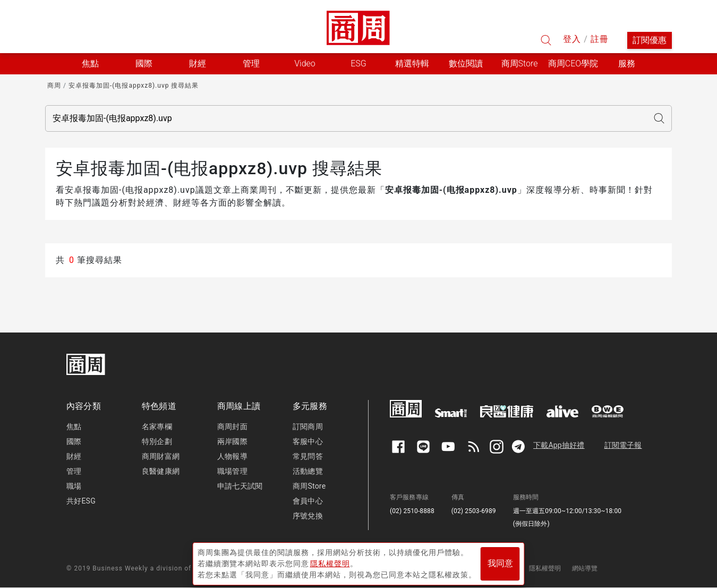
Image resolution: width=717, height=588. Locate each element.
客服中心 (308, 441)
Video (305, 63)
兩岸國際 (232, 441)
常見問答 (308, 456)
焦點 (74, 427)
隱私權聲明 (545, 568)
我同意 (500, 562)
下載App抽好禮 (559, 445)
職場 (74, 486)
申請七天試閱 (240, 486)
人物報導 (232, 456)
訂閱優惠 (650, 40)
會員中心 (308, 501)
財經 (74, 456)
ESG (358, 63)
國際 (74, 441)
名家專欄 (157, 427)
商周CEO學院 (573, 63)
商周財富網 (161, 456)
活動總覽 (308, 471)
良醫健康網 (161, 471)
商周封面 (232, 427)
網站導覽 (585, 568)
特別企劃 (157, 441)
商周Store (520, 63)
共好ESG (81, 501)
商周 (54, 86)
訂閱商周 (308, 427)
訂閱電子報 (623, 445)
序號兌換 (308, 516)
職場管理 (232, 471)
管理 (74, 471)
